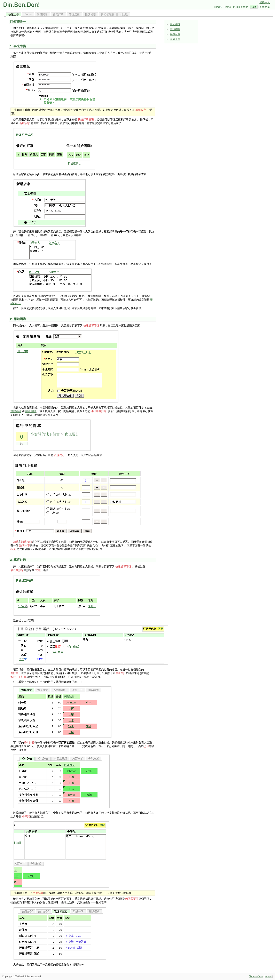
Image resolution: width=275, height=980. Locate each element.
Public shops (241, 7)
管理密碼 (16, 411)
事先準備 (175, 24)
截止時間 (31, 411)
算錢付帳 (175, 34)
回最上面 (175, 39)
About (268, 977)
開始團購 (175, 29)
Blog (217, 7)
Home (227, 7)
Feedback (264, 7)
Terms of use (256, 977)
